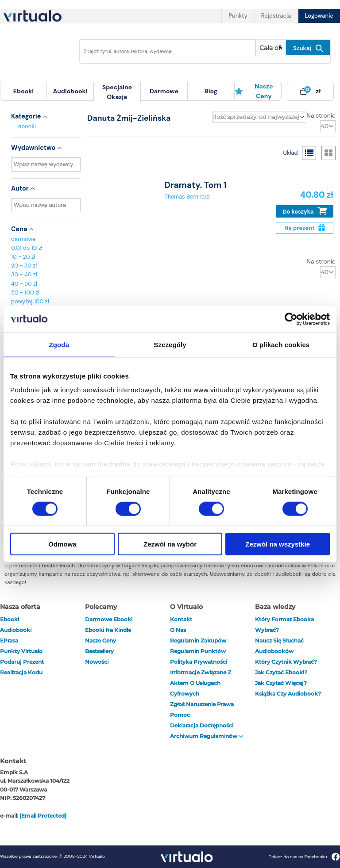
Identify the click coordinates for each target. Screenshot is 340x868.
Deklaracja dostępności (202, 725)
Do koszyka (305, 211)
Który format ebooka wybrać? (284, 625)
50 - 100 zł (25, 293)
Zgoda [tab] (59, 344)
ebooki (27, 126)
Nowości (97, 662)
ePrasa (9, 640)
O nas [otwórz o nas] (178, 630)
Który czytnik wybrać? (286, 662)
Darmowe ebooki (109, 619)
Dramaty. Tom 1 (195, 185)
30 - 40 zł (24, 274)
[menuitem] (23, 91)
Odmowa (62, 544)
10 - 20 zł (23, 257)
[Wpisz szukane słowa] (165, 52)
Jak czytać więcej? (281, 683)
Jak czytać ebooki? (281, 672)
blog (211, 91)
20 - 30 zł (24, 266)
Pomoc (180, 715)
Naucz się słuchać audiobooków (279, 646)
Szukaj (308, 48)
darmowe (164, 91)
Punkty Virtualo (21, 651)
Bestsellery (99, 651)
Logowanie (319, 16)
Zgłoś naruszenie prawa (202, 704)
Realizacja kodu (21, 672)
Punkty (238, 16)
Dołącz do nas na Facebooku (304, 857)
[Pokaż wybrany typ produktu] (271, 48)
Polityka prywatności (199, 662)
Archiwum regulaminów (207, 736)
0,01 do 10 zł (27, 248)
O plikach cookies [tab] (281, 344)
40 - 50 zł (24, 284)
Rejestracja (276, 16)
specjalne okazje (117, 92)
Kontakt (181, 619)
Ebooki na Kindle (108, 630)
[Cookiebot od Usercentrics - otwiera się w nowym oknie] (291, 319)
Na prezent (304, 228)
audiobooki (16, 630)
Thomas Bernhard (187, 197)
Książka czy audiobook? (288, 694)
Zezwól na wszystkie (278, 544)
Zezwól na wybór (170, 544)
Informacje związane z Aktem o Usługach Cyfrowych (201, 683)
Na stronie (321, 115)
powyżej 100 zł (30, 301)
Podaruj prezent (22, 662)
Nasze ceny (254, 91)
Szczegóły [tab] (170, 344)
